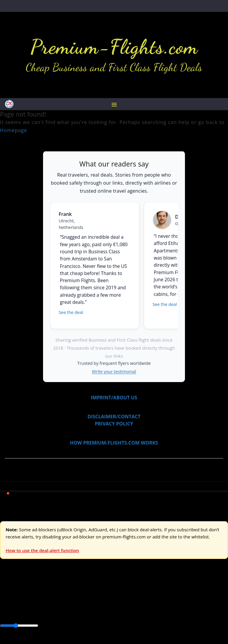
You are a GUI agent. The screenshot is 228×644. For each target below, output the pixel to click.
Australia (83, 591)
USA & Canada (33, 591)
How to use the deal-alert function (42, 550)
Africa (6, 605)
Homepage (14, 130)
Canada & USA (81, 605)
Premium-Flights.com (114, 47)
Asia (19, 605)
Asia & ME (61, 591)
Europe (8, 591)
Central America (140, 605)
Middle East (189, 605)
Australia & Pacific (44, 605)
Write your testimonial (114, 372)
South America (16, 612)
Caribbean (109, 605)
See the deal (71, 312)
